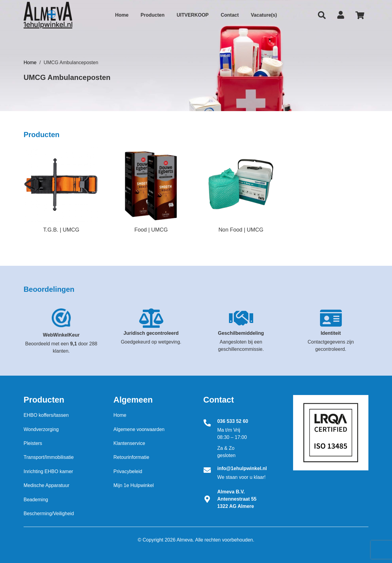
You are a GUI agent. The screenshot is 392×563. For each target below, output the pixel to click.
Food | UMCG (151, 230)
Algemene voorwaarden (139, 429)
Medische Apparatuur (46, 485)
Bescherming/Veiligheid (49, 514)
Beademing (36, 500)
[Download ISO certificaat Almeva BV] (331, 433)
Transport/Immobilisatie (49, 457)
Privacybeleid (128, 471)
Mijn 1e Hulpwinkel (134, 485)
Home (30, 63)
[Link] (48, 15)
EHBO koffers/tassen (46, 415)
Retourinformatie (131, 457)
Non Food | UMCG (241, 230)
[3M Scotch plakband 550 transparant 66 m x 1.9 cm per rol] (61, 184)
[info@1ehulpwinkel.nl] (210, 471)
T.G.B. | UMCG (61, 230)
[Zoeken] (322, 15)
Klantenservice (129, 443)
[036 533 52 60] (210, 423)
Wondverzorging (41, 429)
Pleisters (33, 443)
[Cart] (360, 15)
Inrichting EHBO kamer (48, 471)
